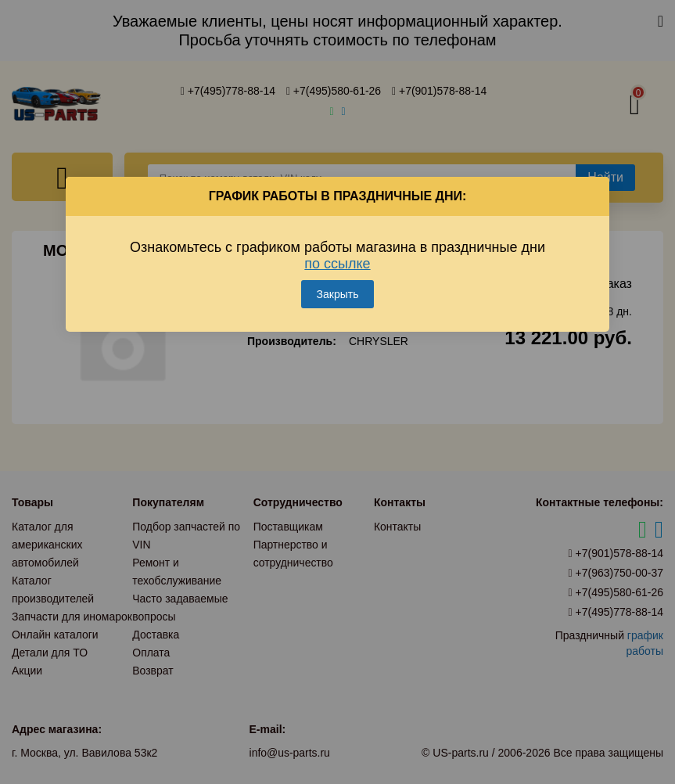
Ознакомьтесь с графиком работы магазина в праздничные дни (337, 255)
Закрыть (338, 294)
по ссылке (337, 264)
